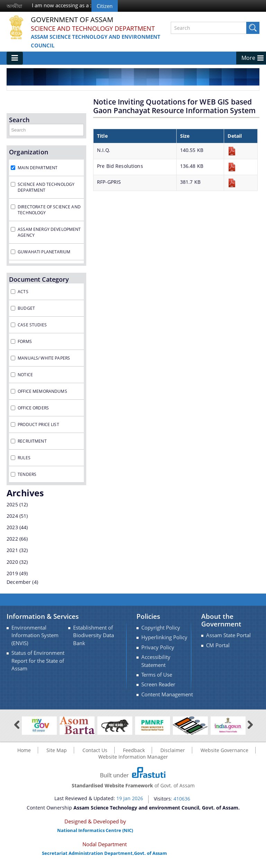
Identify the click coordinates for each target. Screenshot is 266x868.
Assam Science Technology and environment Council (96, 41)
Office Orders (33, 408)
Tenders (27, 474)
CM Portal (218, 645)
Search (19, 120)
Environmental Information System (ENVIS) (35, 635)
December (19, 582)
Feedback (134, 750)
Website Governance (224, 750)
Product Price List (38, 424)
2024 (12, 516)
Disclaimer (173, 750)
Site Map (57, 750)
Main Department (38, 168)
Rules (24, 458)
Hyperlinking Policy (164, 637)
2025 (12, 504)
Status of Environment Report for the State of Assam (38, 661)
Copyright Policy (161, 628)
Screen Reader (158, 684)
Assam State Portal (228, 635)
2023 (12, 527)
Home (24, 750)
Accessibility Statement (156, 661)
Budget (26, 308)
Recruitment (32, 441)
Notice (25, 375)
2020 (12, 562)
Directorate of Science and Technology (49, 210)
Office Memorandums (42, 391)
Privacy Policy (158, 647)
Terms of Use (157, 675)
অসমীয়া (14, 6)
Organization (29, 152)
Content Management (167, 694)
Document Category (39, 279)
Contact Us (95, 750)
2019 (12, 573)
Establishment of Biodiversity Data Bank (94, 635)
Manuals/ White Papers (44, 358)
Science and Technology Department (93, 28)
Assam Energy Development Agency (49, 232)
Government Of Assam (72, 20)
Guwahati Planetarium (44, 252)
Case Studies (32, 325)
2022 (12, 539)
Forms (25, 341)
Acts (23, 292)
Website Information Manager (133, 757)
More (248, 58)
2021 (12, 550)
